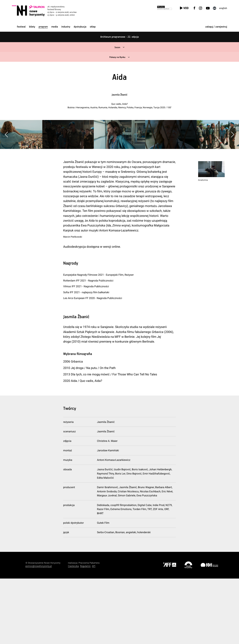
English (223, 8)
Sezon (117, 47)
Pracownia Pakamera (89, 628)
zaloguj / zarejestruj (216, 27)
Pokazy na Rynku (117, 57)
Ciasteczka (73, 632)
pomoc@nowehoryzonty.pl (39, 632)
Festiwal (21, 27)
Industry (66, 27)
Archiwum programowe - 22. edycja (120, 37)
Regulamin (85, 632)
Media (55, 27)
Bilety (32, 27)
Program (43, 27)
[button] (232, 167)
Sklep (93, 27)
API (94, 632)
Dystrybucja (80, 27)
